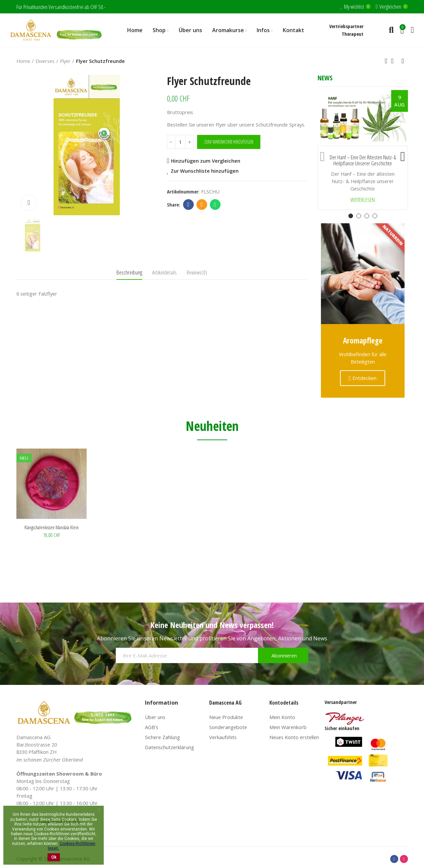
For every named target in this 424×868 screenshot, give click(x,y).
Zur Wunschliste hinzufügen (205, 171)
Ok (54, 857)
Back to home (395, 61)
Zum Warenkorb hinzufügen (229, 142)
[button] (323, 155)
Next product (403, 61)
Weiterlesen (363, 200)
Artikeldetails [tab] (164, 272)
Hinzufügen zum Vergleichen (206, 161)
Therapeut (353, 34)
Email (202, 205)
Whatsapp (215, 205)
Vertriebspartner (346, 26)
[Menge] (180, 142)
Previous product (386, 61)
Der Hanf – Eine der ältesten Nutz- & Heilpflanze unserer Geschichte (363, 161)
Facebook (188, 205)
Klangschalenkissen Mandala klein (52, 527)
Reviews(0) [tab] (197, 272)
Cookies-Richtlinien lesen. (72, 846)
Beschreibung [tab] (129, 272)
